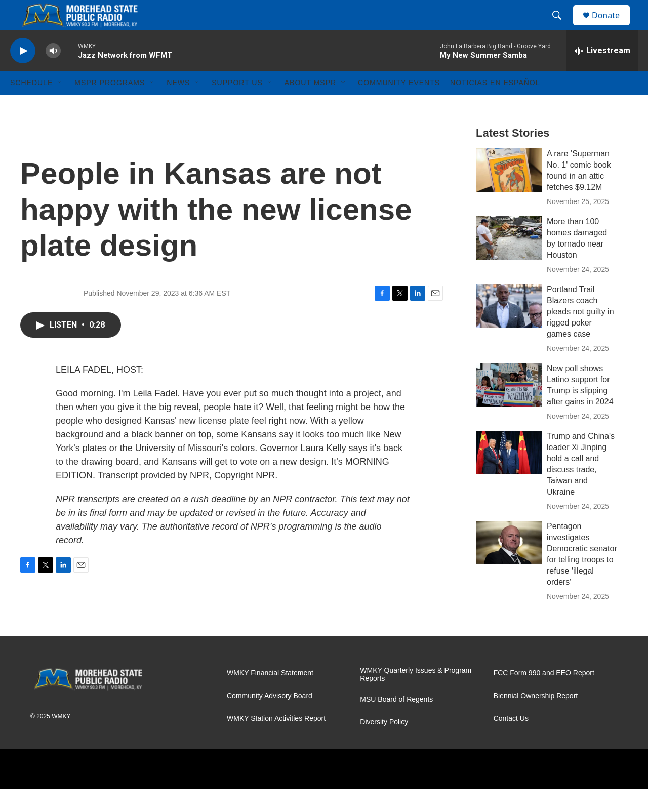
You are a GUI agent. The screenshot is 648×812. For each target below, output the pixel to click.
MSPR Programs (110, 105)
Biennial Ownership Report (536, 719)
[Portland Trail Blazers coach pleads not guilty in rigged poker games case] (509, 329)
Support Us (237, 105)
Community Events (399, 105)
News (178, 105)
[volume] (53, 74)
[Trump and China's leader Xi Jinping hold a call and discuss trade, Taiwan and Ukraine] (509, 475)
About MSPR (310, 105)
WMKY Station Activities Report (276, 741)
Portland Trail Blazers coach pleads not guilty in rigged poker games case (580, 334)
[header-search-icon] (561, 27)
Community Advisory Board (270, 719)
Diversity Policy (384, 745)
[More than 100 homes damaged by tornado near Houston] (509, 261)
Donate (612, 27)
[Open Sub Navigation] (60, 105)
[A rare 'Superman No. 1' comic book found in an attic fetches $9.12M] (509, 193)
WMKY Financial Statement (270, 696)
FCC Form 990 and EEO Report (544, 696)
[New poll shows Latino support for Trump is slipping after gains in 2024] (509, 408)
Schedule (31, 105)
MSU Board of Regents (396, 722)
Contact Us (511, 741)
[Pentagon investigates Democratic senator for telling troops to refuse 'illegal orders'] (509, 565)
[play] (23, 74)
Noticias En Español (495, 105)
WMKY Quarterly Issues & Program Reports (416, 697)
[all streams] (602, 73)
